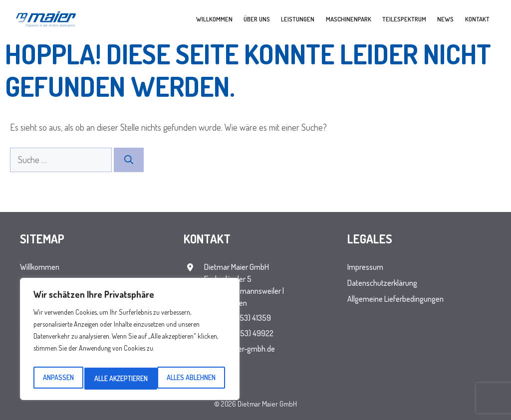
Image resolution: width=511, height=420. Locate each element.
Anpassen (57, 378)
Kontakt (477, 19)
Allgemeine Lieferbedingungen (395, 299)
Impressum (365, 267)
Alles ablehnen (118, 378)
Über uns (257, 19)
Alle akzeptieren (191, 378)
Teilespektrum (404, 19)
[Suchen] (129, 160)
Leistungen (298, 19)
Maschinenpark (349, 19)
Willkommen (214, 19)
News (445, 19)
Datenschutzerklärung (382, 283)
